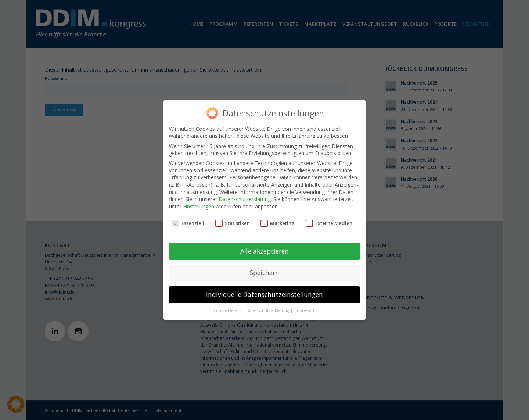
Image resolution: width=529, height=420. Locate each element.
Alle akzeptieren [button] (264, 251)
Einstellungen (199, 206)
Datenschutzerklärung (245, 199)
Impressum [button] (305, 310)
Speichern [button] (264, 273)
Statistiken (233, 223)
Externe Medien (329, 223)
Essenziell (188, 223)
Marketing (278, 223)
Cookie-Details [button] (228, 310)
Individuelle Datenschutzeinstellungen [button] (264, 294)
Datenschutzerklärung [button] (268, 310)
